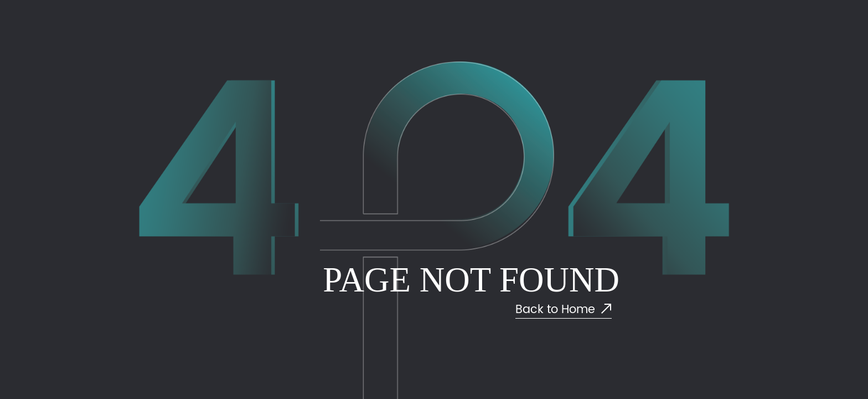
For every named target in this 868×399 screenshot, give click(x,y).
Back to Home (564, 310)
